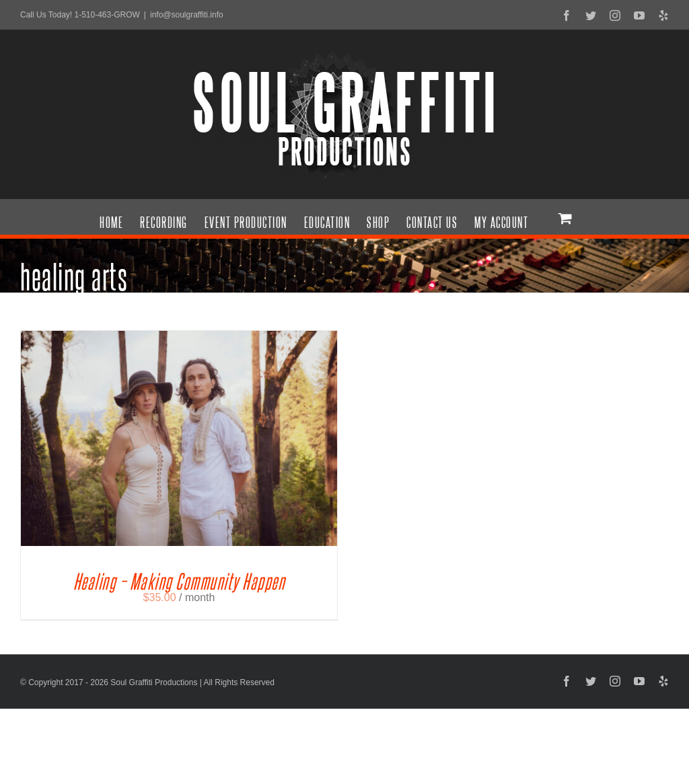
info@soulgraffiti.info (187, 15)
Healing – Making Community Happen (179, 575)
